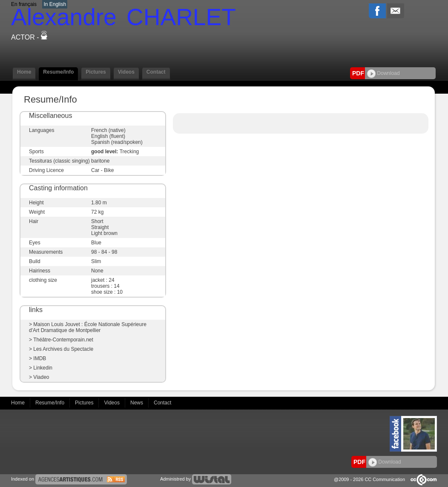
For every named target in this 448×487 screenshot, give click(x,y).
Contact (156, 72)
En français (24, 4)
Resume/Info (58, 72)
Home (24, 72)
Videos (126, 72)
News (137, 403)
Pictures (96, 72)
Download (383, 73)
